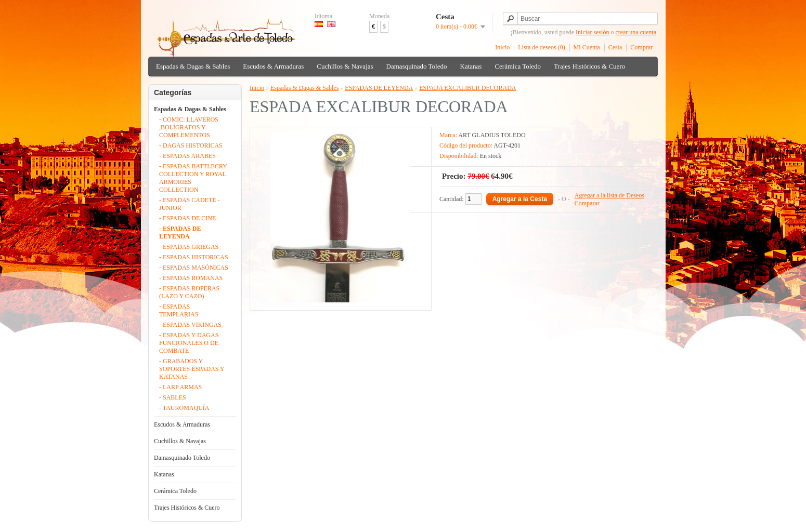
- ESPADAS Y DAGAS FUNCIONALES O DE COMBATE (189, 343)
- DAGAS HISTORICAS (191, 145)
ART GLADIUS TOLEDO (492, 135)
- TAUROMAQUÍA (184, 408)
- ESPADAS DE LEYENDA (180, 232)
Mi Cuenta (587, 47)
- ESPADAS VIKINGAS (190, 325)
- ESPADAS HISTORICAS (194, 257)
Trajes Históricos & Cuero (589, 66)
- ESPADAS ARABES (187, 156)
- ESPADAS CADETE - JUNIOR (190, 204)
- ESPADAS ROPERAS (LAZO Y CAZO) (189, 292)
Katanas (471, 66)
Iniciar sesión (592, 32)
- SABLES (173, 397)
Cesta (615, 47)
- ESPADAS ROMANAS (191, 278)
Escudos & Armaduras (273, 66)
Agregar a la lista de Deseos (609, 195)
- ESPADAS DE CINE (187, 218)
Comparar (587, 203)
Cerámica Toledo (518, 66)
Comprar (641, 47)
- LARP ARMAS (180, 387)
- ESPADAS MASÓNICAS (194, 268)
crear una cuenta (636, 32)
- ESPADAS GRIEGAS (189, 247)
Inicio (502, 47)
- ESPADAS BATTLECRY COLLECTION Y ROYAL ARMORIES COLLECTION (193, 178)
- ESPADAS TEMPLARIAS (179, 310)
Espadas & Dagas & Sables (193, 66)
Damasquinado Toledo (417, 66)
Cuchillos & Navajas (345, 66)
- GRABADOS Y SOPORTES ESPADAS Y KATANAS (192, 369)
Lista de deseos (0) (541, 47)
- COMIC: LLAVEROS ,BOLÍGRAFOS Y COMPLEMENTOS (189, 127)
